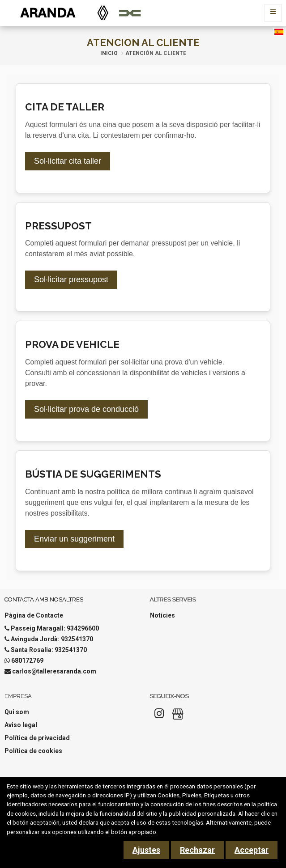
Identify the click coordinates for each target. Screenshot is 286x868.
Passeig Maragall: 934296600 (55, 628)
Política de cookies (33, 751)
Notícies (162, 615)
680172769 (27, 661)
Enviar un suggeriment (74, 539)
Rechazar (197, 850)
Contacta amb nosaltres (44, 599)
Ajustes (146, 850)
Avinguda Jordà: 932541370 (52, 639)
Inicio (109, 53)
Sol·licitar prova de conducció (86, 409)
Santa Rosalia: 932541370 (49, 650)
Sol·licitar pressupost (71, 279)
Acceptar (252, 850)
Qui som (17, 712)
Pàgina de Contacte (34, 615)
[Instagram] (159, 716)
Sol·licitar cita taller (68, 161)
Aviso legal (21, 725)
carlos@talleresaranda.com (54, 671)
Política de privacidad (37, 738)
